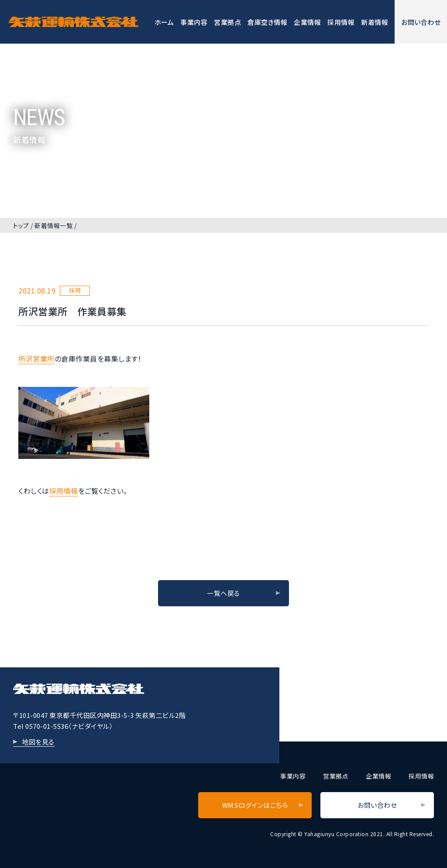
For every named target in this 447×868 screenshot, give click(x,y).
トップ (21, 226)
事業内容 (194, 22)
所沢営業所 (36, 359)
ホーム (164, 22)
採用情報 (341, 22)
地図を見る (38, 742)
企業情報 (307, 22)
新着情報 (375, 22)
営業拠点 (227, 22)
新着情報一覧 (53, 226)
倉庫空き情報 (267, 22)
